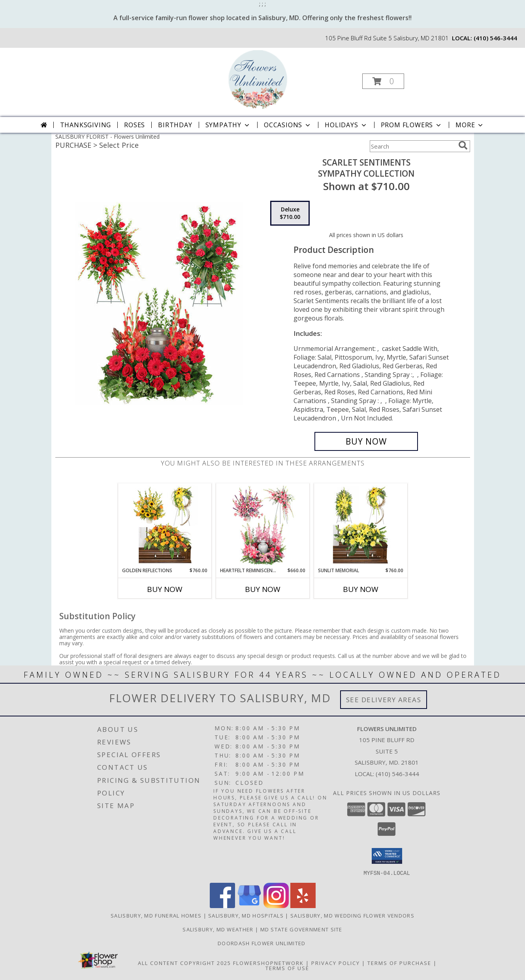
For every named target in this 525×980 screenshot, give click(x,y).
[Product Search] (412, 146)
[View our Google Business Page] (249, 906)
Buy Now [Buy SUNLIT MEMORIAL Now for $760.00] (361, 589)
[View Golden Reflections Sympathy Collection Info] (165, 525)
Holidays (346, 125)
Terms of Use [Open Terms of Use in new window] (287, 968)
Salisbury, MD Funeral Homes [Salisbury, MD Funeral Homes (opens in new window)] (156, 915)
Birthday (175, 125)
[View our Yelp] (303, 906)
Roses (135, 125)
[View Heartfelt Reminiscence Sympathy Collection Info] (262, 525)
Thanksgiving (86, 125)
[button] (383, 81)
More (470, 125)
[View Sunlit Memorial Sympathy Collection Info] (360, 525)
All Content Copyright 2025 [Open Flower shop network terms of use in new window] (184, 963)
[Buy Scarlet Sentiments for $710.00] (366, 441)
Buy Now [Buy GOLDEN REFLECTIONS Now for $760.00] (165, 589)
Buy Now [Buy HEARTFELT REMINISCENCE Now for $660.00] (263, 589)
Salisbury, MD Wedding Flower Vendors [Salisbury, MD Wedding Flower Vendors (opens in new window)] (352, 915)
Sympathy (228, 125)
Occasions (288, 125)
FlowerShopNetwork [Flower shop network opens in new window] (268, 963)
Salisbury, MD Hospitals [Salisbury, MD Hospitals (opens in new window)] (246, 915)
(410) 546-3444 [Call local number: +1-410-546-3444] (495, 38)
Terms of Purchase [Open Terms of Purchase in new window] (399, 963)
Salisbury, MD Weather (218, 929)
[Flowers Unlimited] (262, 79)
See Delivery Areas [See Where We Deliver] (384, 700)
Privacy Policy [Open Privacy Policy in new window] (336, 963)
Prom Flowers (412, 125)
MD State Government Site (301, 929)
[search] (463, 145)
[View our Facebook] (222, 906)
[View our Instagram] (276, 906)
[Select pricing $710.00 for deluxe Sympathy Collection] (290, 213)
